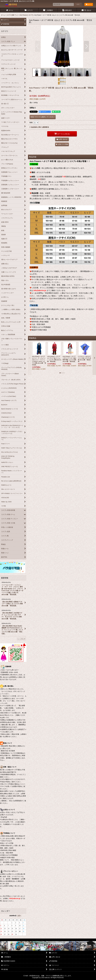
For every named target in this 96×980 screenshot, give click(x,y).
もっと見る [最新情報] (21, 639)
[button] (38, 46)
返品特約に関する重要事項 (39, 127)
